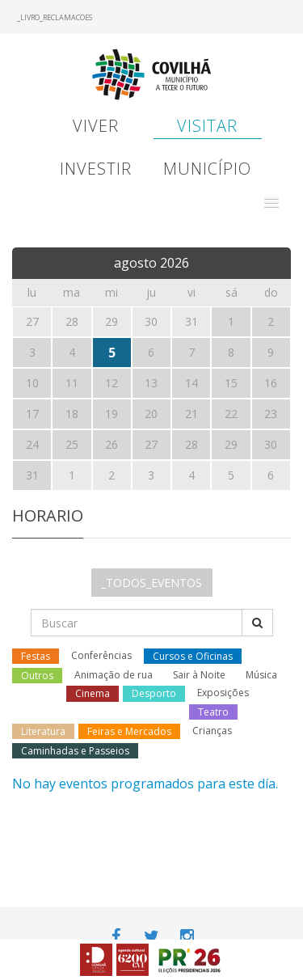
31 (32, 475)
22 (231, 414)
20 (151, 414)
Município (207, 169)
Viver (96, 126)
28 (191, 444)
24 (32, 444)
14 (191, 383)
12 (112, 383)
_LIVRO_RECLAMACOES (55, 17)
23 (271, 414)
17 (32, 414)
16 (271, 383)
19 (112, 414)
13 (151, 383)
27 (151, 444)
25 (72, 444)
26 (112, 444)
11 (72, 383)
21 (191, 414)
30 (271, 444)
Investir (96, 169)
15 (231, 383)
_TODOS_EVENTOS (151, 583)
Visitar (207, 126)
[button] (271, 203)
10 (32, 383)
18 (72, 414)
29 (231, 444)
